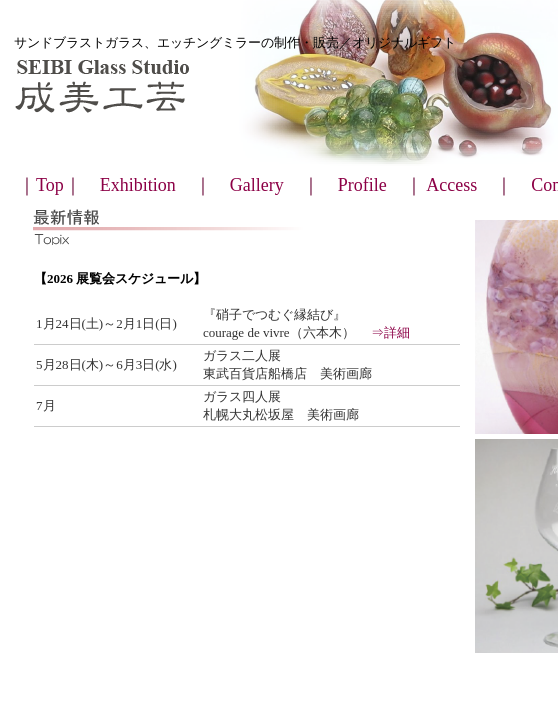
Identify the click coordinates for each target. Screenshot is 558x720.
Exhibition (138, 185)
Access (451, 185)
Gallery (257, 185)
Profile (362, 185)
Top (50, 185)
